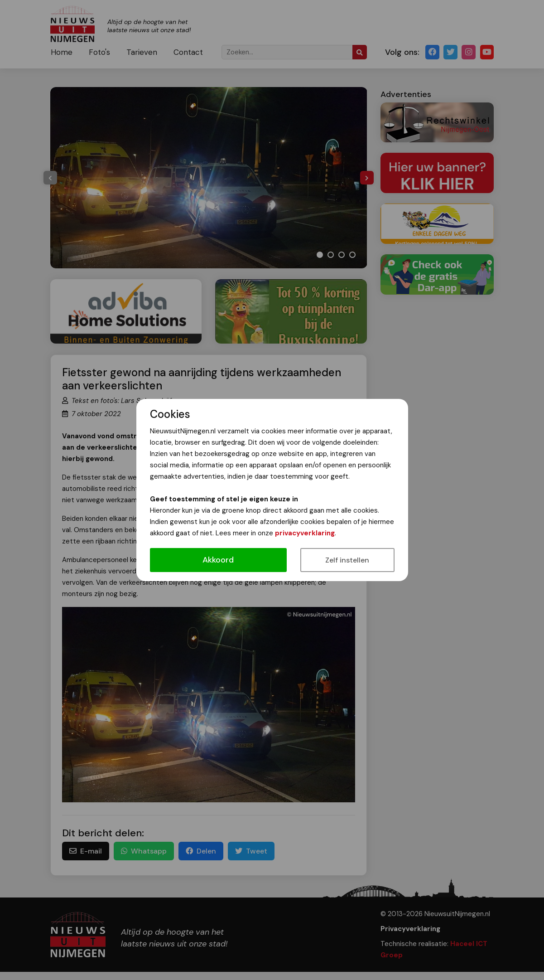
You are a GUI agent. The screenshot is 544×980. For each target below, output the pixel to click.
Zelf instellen (347, 560)
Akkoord (218, 560)
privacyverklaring (305, 533)
